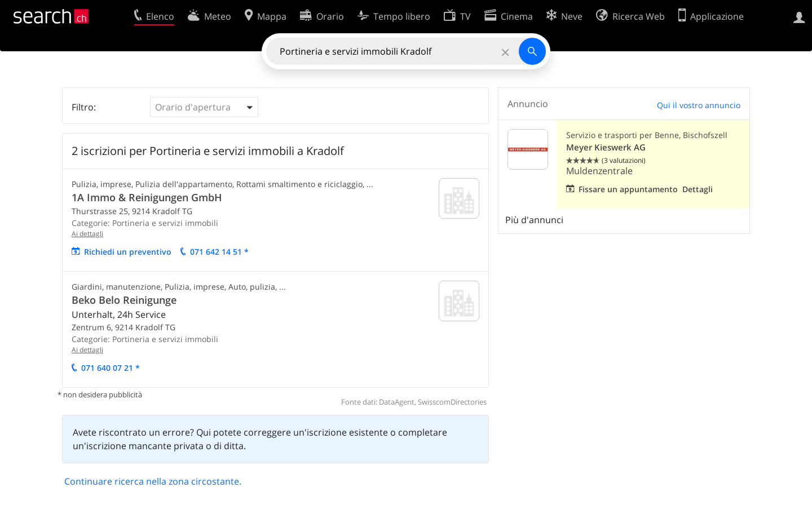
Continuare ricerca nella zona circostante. (153, 481)
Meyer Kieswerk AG (606, 147)
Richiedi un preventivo (128, 252)
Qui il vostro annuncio (699, 105)
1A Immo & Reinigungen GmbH (147, 197)
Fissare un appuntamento (628, 189)
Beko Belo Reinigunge (124, 300)
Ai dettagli (87, 234)
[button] (204, 107)
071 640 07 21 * (111, 368)
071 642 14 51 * (219, 252)
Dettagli (698, 189)
